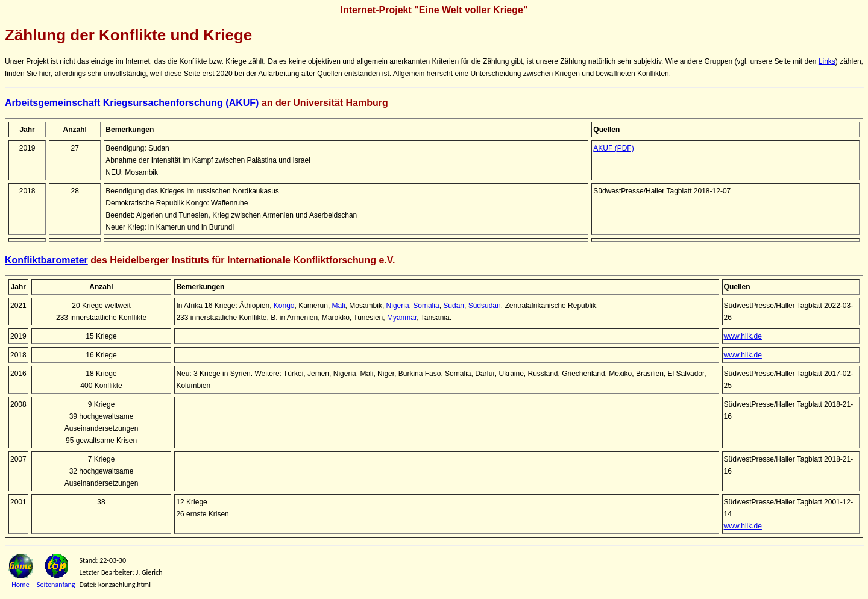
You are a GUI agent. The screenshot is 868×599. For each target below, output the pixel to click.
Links (827, 61)
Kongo (284, 306)
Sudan (454, 306)
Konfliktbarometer (46, 260)
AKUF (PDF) (613, 148)
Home (20, 585)
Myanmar (402, 318)
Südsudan (485, 306)
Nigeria (398, 306)
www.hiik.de (743, 336)
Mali (339, 306)
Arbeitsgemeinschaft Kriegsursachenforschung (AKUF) (132, 103)
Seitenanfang (56, 585)
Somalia (426, 306)
